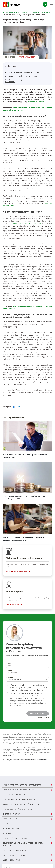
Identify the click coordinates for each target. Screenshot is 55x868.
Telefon (11, 670)
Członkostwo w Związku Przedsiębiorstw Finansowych (23, 844)
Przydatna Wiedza (40, 12)
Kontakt (7, 833)
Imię (10, 663)
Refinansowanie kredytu (15, 795)
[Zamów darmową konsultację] (45, 4)
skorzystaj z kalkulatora (17, 571)
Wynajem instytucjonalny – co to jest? (23, 73)
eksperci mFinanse (36, 102)
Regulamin (39, 759)
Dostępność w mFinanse (15, 850)
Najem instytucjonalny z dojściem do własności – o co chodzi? (27, 81)
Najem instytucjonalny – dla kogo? (21, 76)
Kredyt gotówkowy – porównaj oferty (22, 804)
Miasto (11, 677)
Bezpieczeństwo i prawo (15, 838)
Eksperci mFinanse (12, 814)
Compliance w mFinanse (14, 855)
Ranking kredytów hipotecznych (19, 800)
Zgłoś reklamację (12, 860)
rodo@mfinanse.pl (40, 741)
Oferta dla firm (11, 819)
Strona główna (9, 12)
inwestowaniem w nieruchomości (27, 224)
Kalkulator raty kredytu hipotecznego (22, 785)
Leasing (7, 824)
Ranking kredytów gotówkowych (20, 809)
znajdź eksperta (13, 605)
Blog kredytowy (24, 12)
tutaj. (34, 744)
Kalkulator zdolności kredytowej (20, 790)
